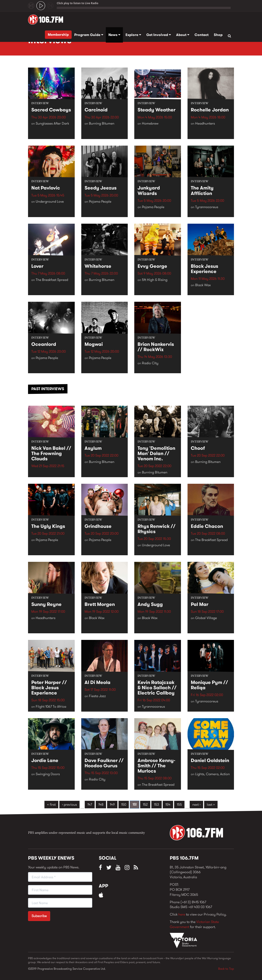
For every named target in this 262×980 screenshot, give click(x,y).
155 (179, 804)
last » (211, 804)
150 (124, 804)
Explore (133, 35)
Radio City (150, 363)
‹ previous (69, 804)
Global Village (206, 618)
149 (112, 804)
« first (51, 804)
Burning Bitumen (102, 124)
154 (168, 804)
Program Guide (89, 35)
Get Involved (159, 35)
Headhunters (205, 124)
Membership (58, 35)
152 (145, 804)
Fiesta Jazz (97, 696)
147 (90, 804)
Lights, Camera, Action (212, 774)
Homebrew (150, 124)
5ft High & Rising (155, 280)
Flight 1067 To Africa (51, 707)
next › (196, 804)
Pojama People (100, 202)
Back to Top (226, 969)
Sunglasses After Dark (52, 124)
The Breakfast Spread (52, 280)
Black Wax (203, 285)
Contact (202, 35)
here (182, 914)
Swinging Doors (48, 774)
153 (157, 804)
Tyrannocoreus (207, 207)
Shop (218, 35)
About (183, 35)
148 (101, 804)
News (114, 35)
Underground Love (50, 202)
